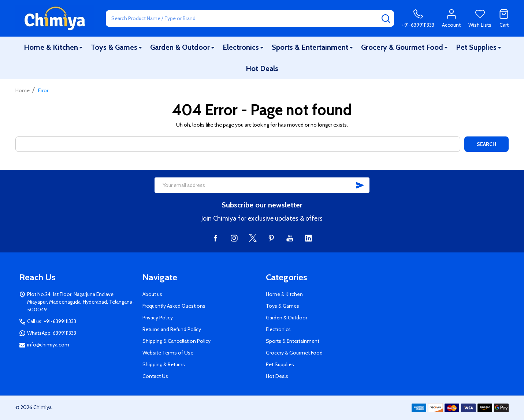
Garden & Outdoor (180, 47)
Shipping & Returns (164, 364)
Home (23, 90)
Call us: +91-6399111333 (52, 321)
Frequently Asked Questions (174, 306)
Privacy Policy (158, 318)
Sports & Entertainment (310, 47)
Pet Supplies (476, 47)
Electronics (241, 47)
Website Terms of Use (168, 353)
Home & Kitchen (51, 47)
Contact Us (155, 376)
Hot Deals (262, 68)
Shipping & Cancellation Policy (176, 341)
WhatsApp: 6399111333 (52, 333)
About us (152, 294)
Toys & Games (114, 47)
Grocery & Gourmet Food (402, 47)
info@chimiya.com (48, 345)
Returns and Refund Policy (172, 329)
